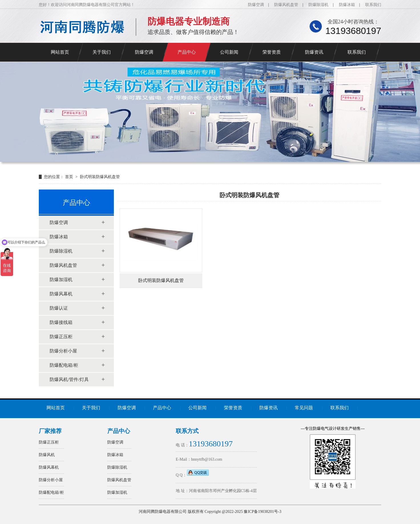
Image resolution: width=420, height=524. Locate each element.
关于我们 (102, 52)
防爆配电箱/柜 (64, 365)
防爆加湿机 (61, 280)
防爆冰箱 (347, 5)
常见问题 (304, 408)
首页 (70, 177)
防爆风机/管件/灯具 (69, 379)
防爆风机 (47, 455)
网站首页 (60, 52)
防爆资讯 (314, 52)
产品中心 (187, 52)
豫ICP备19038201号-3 (262, 512)
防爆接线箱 (61, 322)
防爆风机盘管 (286, 5)
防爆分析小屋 (63, 351)
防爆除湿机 (318, 5)
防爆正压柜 (61, 337)
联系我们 (373, 5)
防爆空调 (256, 5)
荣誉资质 (272, 52)
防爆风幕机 (61, 294)
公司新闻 (229, 52)
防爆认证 (59, 308)
